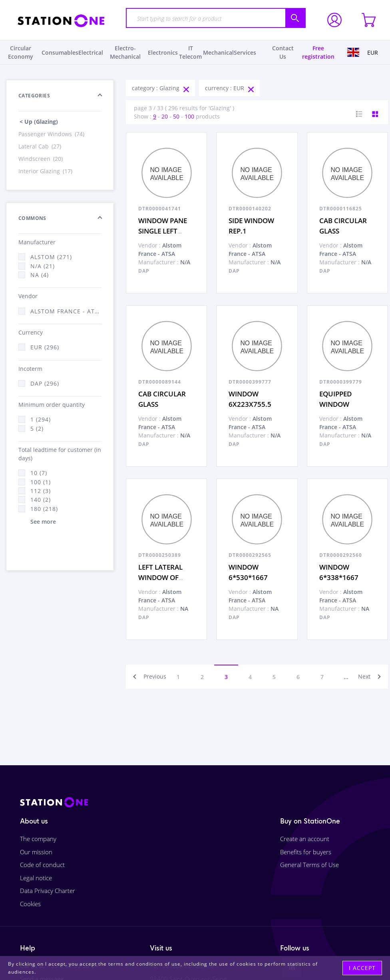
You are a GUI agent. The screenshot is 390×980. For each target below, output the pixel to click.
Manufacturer (37, 242)
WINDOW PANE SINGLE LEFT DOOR (163, 231)
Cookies (30, 904)
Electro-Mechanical (125, 52)
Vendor (28, 296)
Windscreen (41, 159)
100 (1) (41, 482)
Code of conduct (42, 865)
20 (165, 116)
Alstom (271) (51, 257)
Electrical (91, 52)
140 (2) (41, 500)
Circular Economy (21, 52)
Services (245, 52)
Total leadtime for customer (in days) (60, 454)
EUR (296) (45, 347)
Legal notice (36, 878)
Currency (31, 332)
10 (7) (39, 473)
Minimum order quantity (52, 405)
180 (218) (44, 509)
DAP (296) (45, 383)
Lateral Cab (40, 146)
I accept (362, 968)
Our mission (36, 852)
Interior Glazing (46, 171)
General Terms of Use (309, 865)
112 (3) (41, 491)
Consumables (60, 52)
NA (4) (40, 275)
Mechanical (218, 52)
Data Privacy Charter (48, 891)
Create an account (305, 839)
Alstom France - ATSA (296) (66, 311)
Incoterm (30, 369)
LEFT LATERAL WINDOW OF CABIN (160, 577)
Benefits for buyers (306, 852)
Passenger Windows (52, 134)
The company (38, 839)
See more (43, 522)
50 (176, 116)
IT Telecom (190, 52)
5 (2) (37, 429)
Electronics (163, 52)
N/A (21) (43, 266)
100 (189, 116)
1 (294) (41, 419)
